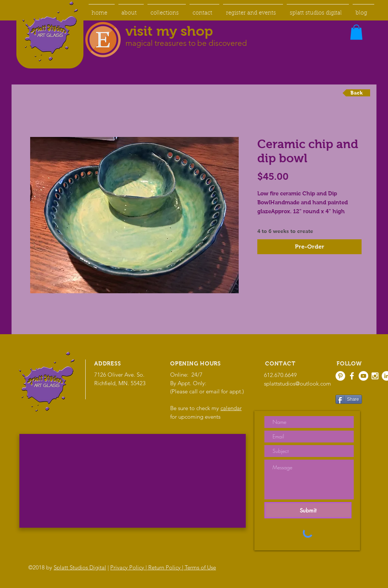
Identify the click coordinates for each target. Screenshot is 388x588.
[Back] (356, 93)
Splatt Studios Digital (80, 567)
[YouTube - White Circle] (363, 376)
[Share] (349, 399)
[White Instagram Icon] (375, 376)
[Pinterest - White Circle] (340, 376)
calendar (231, 408)
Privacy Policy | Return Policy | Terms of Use (163, 567)
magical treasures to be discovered (186, 43)
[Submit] (308, 510)
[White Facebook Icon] (352, 376)
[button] (356, 32)
